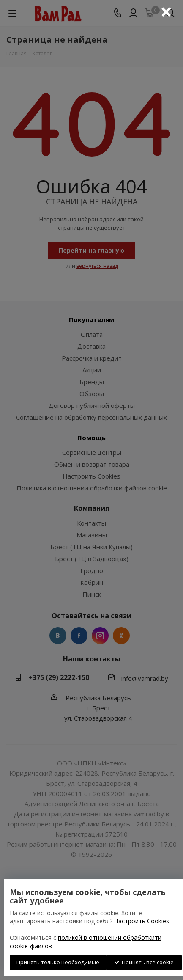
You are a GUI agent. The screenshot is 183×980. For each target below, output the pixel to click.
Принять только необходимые (58, 962)
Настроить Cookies (142, 921)
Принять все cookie (144, 962)
